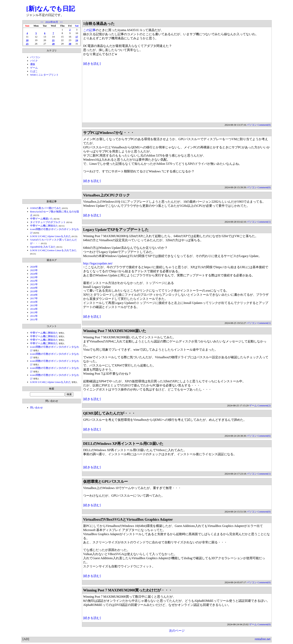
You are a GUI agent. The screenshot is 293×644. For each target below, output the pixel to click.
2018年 (34, 295)
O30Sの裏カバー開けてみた (46, 208)
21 (53, 40)
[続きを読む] (92, 64)
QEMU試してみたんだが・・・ (109, 413)
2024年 (34, 274)
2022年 (34, 281)
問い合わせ (36, 408)
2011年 (34, 319)
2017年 (34, 298)
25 (27, 44)
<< (42, 22)
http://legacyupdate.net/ (98, 263)
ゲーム (34, 68)
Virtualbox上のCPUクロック (107, 195)
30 (70, 44)
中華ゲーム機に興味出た (44, 226)
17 (77, 37)
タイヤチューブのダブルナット (48, 222)
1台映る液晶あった (99, 24)
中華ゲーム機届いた (42, 219)
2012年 (34, 316)
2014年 (34, 309)
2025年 (34, 270)
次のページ (177, 631)
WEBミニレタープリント (44, 75)
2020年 (34, 288)
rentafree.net (263, 639)
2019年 (34, 291)
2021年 (34, 284)
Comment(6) (264, 436)
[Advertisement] (52, 138)
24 (77, 40)
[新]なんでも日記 (51, 9)
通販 (33, 64)
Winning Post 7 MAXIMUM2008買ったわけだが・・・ (128, 590)
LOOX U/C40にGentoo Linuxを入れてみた (53, 250)
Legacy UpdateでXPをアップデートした (116, 230)
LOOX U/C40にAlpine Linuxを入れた (51, 236)
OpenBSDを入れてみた (43, 247)
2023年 (34, 277)
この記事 (89, 30)
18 (27, 40)
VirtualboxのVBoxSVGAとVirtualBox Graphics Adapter (128, 519)
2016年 (34, 302)
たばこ (34, 71)
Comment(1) (264, 222)
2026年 (34, 267)
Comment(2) (264, 405)
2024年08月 (52, 22)
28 (53, 44)
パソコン (35, 57)
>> (61, 22)
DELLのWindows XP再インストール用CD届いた (123, 444)
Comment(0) (264, 125)
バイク (34, 61)
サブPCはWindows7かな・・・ (109, 133)
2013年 (34, 312)
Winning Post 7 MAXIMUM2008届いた (115, 331)
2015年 (34, 305)
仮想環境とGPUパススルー (106, 481)
